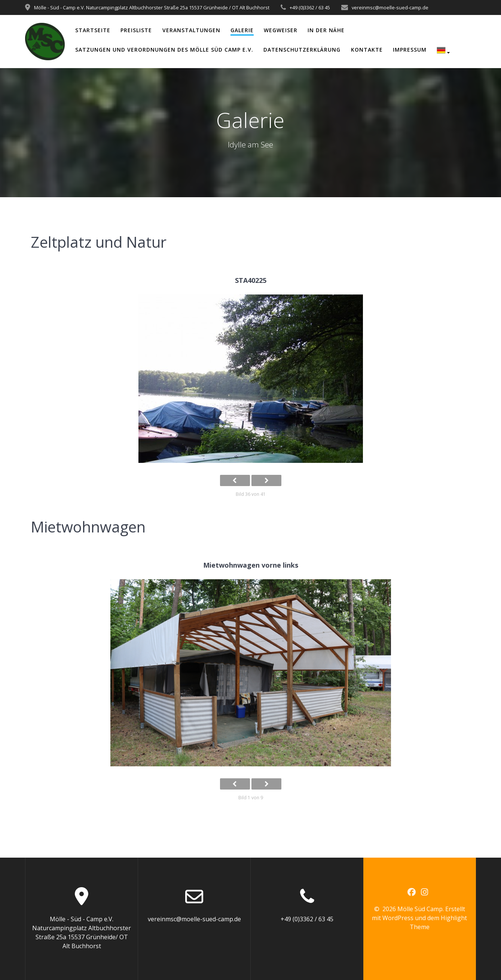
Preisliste (136, 30)
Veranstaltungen (191, 30)
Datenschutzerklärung (302, 50)
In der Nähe (326, 30)
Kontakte (367, 50)
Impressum (410, 50)
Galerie (242, 30)
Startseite (93, 30)
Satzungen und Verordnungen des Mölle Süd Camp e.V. (164, 50)
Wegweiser (281, 30)
